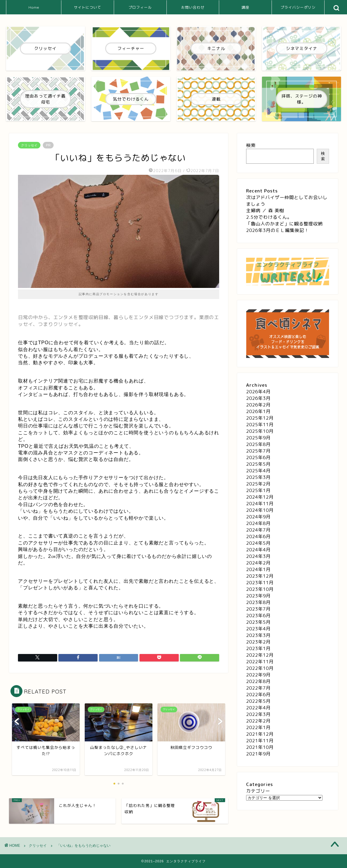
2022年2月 (258, 721)
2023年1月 (258, 648)
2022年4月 (258, 708)
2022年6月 (258, 695)
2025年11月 (260, 425)
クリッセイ (29, 145)
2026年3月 (258, 398)
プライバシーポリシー (298, 10)
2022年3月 (258, 714)
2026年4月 (258, 392)
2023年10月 (260, 589)
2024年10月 (260, 510)
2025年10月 (260, 431)
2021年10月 (260, 747)
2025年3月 (258, 477)
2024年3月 (258, 556)
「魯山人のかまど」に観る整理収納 (284, 224)
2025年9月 (258, 438)
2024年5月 (258, 543)
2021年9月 (258, 754)
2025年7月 (258, 451)
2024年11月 (260, 504)
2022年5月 (258, 701)
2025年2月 (258, 484)
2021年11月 (260, 741)
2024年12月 (260, 497)
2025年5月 (258, 464)
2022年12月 (260, 655)
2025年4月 (258, 471)
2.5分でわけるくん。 (269, 217)
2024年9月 (258, 517)
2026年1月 (258, 411)
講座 (246, 7)
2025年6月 (258, 457)
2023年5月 (258, 622)
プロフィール (140, 7)
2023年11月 (260, 583)
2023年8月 (258, 602)
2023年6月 (258, 616)
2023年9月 (258, 596)
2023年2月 (258, 642)
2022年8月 (258, 681)
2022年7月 (258, 688)
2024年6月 (258, 537)
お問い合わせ (193, 7)
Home (34, 7)
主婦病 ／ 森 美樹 (265, 211)
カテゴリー (258, 791)
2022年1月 (258, 727)
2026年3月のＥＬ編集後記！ (278, 230)
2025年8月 (258, 444)
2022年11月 (260, 662)
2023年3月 (258, 635)
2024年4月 (258, 550)
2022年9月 (258, 675)
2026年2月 (258, 405)
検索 (251, 145)
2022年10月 (260, 668)
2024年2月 (258, 563)
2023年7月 (258, 609)
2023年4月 (258, 629)
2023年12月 (260, 576)
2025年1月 (258, 490)
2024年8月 (258, 523)
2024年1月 (258, 569)
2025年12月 (260, 418)
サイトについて (88, 7)
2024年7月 (258, 530)
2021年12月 (260, 734)
